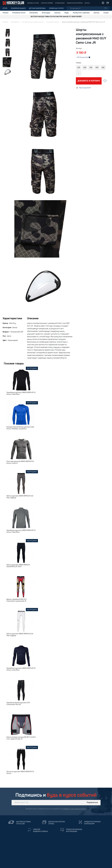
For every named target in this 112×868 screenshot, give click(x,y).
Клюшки (6, 13)
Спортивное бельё (53, 22)
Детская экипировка (37, 8)
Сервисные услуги (56, 8)
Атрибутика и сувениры (81, 13)
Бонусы (87, 3)
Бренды (97, 13)
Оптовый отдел (60, 3)
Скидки (106, 13)
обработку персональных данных (75, 809)
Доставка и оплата (33, 3)
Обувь (67, 13)
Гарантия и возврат (47, 3)
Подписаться (92, 803)
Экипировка (34, 13)
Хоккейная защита (18, 8)
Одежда (57, 13)
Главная (5, 22)
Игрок (5, 8)
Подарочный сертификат (75, 3)
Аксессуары (46, 13)
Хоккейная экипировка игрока (33, 22)
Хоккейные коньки (19, 13)
